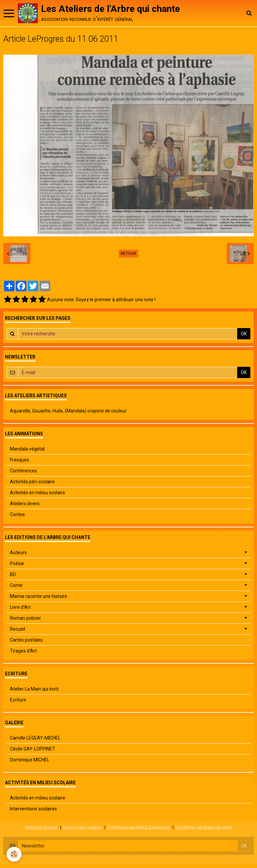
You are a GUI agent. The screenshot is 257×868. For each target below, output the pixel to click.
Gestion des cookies (82, 827)
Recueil (18, 629)
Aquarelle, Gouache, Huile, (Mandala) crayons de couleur (68, 411)
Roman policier (25, 618)
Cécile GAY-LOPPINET (33, 749)
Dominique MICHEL (30, 760)
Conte (16, 585)
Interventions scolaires (33, 809)
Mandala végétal (27, 449)
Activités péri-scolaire (32, 482)
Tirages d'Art (23, 651)
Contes (17, 514)
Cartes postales (26, 640)
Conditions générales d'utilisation (139, 827)
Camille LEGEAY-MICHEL (35, 738)
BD (13, 574)
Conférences (23, 471)
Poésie (17, 563)
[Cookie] (14, 854)
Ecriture (18, 700)
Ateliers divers (25, 504)
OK (244, 334)
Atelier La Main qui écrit (34, 689)
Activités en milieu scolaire (38, 493)
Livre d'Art (20, 607)
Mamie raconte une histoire (39, 596)
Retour (128, 254)
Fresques (20, 460)
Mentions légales (41, 827)
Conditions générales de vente (204, 827)
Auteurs (18, 553)
